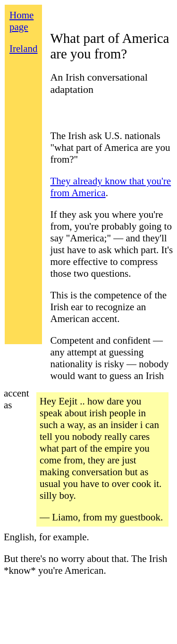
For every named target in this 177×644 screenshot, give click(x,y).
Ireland (23, 49)
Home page (21, 21)
